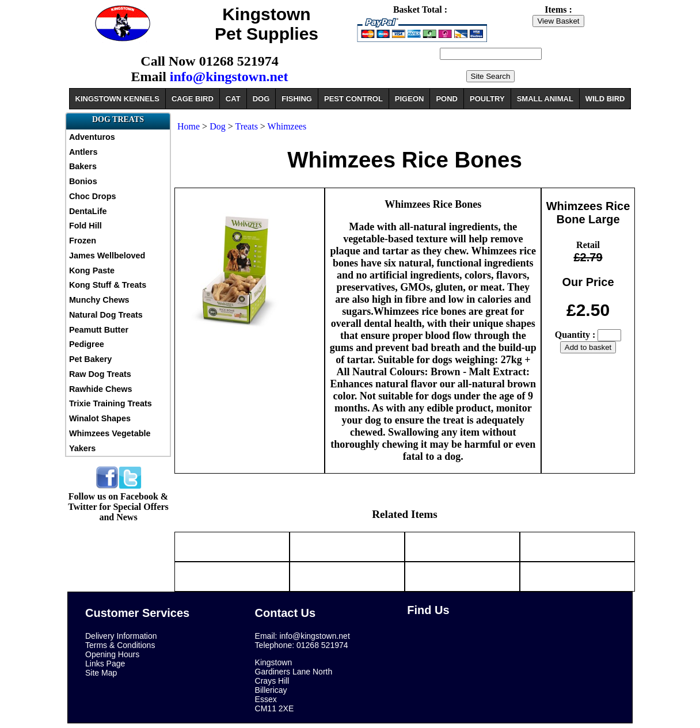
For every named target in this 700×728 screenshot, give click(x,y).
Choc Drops (93, 196)
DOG (261, 99)
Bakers (83, 166)
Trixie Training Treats (111, 403)
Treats (246, 126)
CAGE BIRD (193, 99)
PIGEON (410, 99)
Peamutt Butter (99, 330)
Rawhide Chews (101, 389)
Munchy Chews (99, 300)
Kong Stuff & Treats (108, 285)
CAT (233, 99)
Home (189, 126)
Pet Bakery (90, 359)
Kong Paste (92, 270)
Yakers (82, 448)
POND (447, 99)
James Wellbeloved (107, 256)
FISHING (297, 99)
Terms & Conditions (120, 645)
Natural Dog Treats (106, 315)
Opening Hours (112, 654)
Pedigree (87, 344)
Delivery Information (121, 636)
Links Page (105, 664)
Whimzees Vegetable (110, 433)
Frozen (83, 241)
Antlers (83, 152)
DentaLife (88, 211)
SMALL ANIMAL (545, 99)
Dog (218, 126)
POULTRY (487, 99)
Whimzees (287, 126)
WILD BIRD (605, 99)
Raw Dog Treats (100, 374)
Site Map (101, 673)
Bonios (83, 181)
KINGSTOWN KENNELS (117, 99)
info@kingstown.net (229, 77)
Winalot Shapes (100, 418)
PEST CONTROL (353, 99)
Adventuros (92, 137)
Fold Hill (85, 226)
